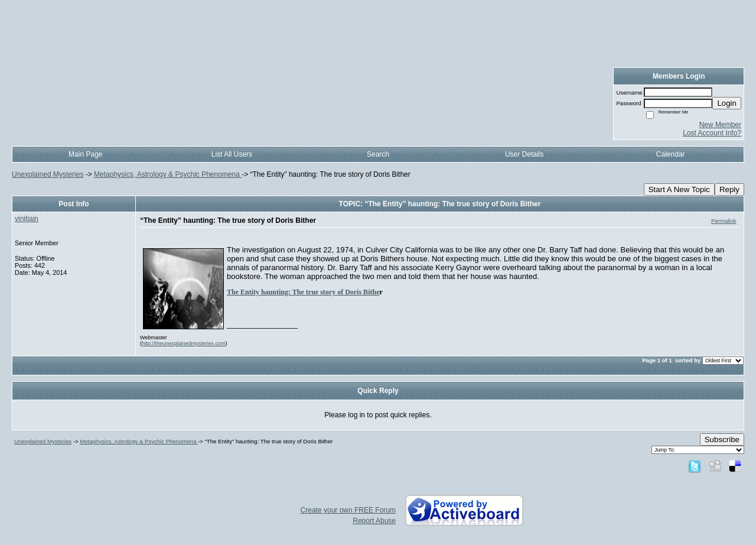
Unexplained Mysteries (48, 174)
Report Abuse (374, 521)
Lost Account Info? (712, 133)
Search (378, 154)
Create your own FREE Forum (348, 510)
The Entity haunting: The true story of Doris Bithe (303, 292)
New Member (720, 125)
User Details (524, 154)
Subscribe (722, 439)
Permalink (724, 221)
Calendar (671, 154)
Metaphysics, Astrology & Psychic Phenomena (168, 174)
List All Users (232, 154)
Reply (729, 189)
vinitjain (27, 219)
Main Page (85, 154)
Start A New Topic (679, 189)
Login (727, 103)
